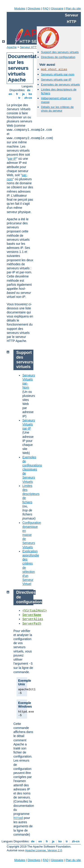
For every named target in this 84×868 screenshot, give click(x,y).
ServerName (32, 615)
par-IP (12, 159)
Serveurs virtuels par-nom (58, 74)
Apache (12, 47)
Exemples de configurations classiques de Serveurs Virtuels (32, 469)
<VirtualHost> (35, 611)
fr (17, 94)
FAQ (46, 8)
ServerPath (32, 624)
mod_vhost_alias (54, 69)
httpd (18, 818)
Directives (34, 8)
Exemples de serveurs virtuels (60, 84)
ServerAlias (33, 619)
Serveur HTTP (29, 47)
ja (23, 94)
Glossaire (57, 8)
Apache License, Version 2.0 (44, 850)
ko (30, 94)
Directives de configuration (58, 57)
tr (19, 98)
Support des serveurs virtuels (60, 52)
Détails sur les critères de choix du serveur (57, 109)
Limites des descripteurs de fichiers (31, 494)
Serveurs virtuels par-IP (56, 80)
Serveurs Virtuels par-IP (29, 424)
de (29, 90)
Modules (20, 8)
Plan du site (73, 8)
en (10, 94)
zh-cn (28, 98)
